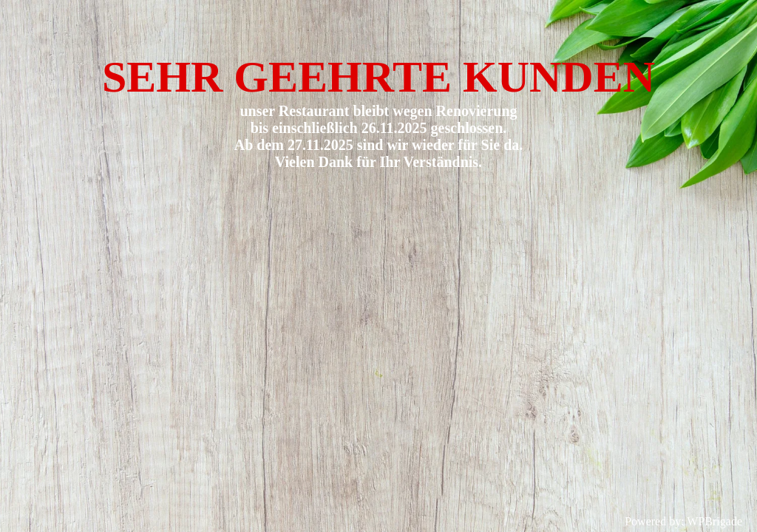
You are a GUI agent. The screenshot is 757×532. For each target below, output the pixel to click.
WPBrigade (714, 521)
